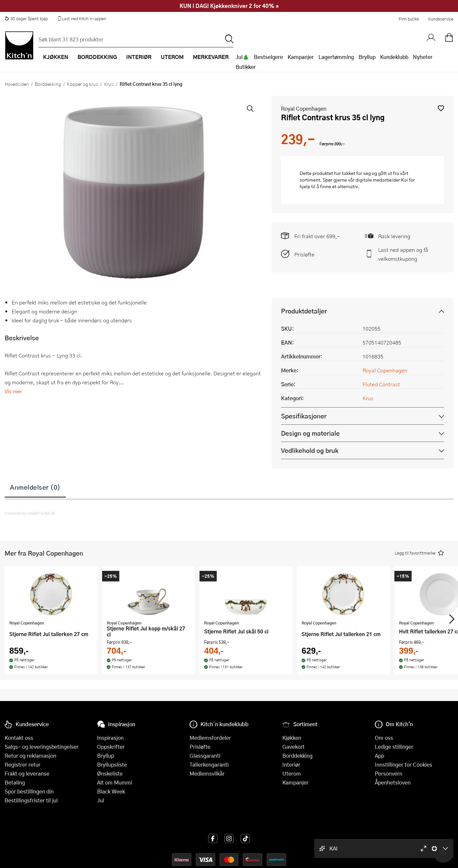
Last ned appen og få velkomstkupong (403, 254)
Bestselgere (268, 57)
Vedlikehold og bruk (310, 450)
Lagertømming (336, 57)
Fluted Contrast (381, 384)
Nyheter (423, 57)
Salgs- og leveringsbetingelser (42, 747)
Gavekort (293, 747)
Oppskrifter (111, 747)
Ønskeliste (110, 773)
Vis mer (13, 391)
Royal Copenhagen (304, 108)
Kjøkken (292, 738)
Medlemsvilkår (207, 773)
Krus (109, 84)
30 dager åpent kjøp (26, 19)
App (379, 756)
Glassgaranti (205, 756)
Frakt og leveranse (27, 773)
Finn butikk (409, 19)
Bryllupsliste (112, 764)
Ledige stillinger (394, 747)
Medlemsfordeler (210, 738)
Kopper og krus (83, 84)
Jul (101, 800)
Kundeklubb (394, 57)
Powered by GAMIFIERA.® (30, 513)
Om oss (384, 738)
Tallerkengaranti (209, 764)
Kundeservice (441, 19)
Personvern (389, 773)
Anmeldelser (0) (35, 487)
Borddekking (48, 84)
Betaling (15, 782)
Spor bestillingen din (29, 791)
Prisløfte (304, 254)
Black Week (111, 791)
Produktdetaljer (304, 311)
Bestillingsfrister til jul (31, 800)
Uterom (292, 773)
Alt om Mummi (115, 782)
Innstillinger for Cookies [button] (403, 764)
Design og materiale (310, 433)
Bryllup (367, 57)
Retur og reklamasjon (30, 756)
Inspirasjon (110, 738)
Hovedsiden (17, 84)
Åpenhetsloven (393, 782)
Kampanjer (301, 57)
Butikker (246, 67)
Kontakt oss (19, 738)
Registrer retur (23, 764)
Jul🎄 (242, 57)
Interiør (291, 764)
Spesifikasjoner (304, 416)
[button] (441, 108)
